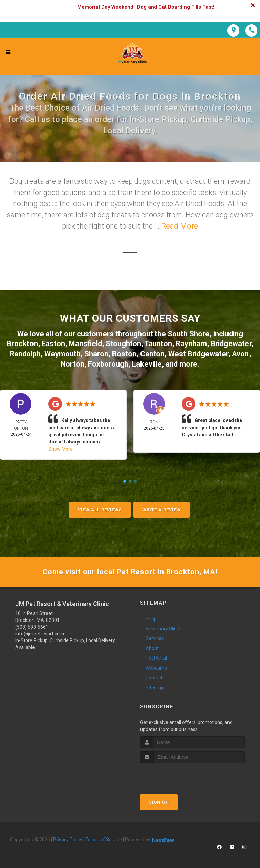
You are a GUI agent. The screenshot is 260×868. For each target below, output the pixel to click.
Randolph (25, 353)
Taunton (158, 343)
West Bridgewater (198, 353)
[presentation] (176, 775)
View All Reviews (100, 509)
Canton (152, 353)
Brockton (22, 343)
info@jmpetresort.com (40, 633)
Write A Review (161, 509)
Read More (180, 226)
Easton (53, 343)
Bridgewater (231, 343)
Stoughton (123, 343)
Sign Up (159, 801)
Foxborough (108, 363)
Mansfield (85, 343)
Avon (240, 353)
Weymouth (62, 353)
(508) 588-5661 (32, 626)
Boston (124, 353)
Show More (61, 448)
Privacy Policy (68, 839)
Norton (72, 363)
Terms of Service (104, 839)
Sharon (96, 353)
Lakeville (147, 363)
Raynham (191, 343)
